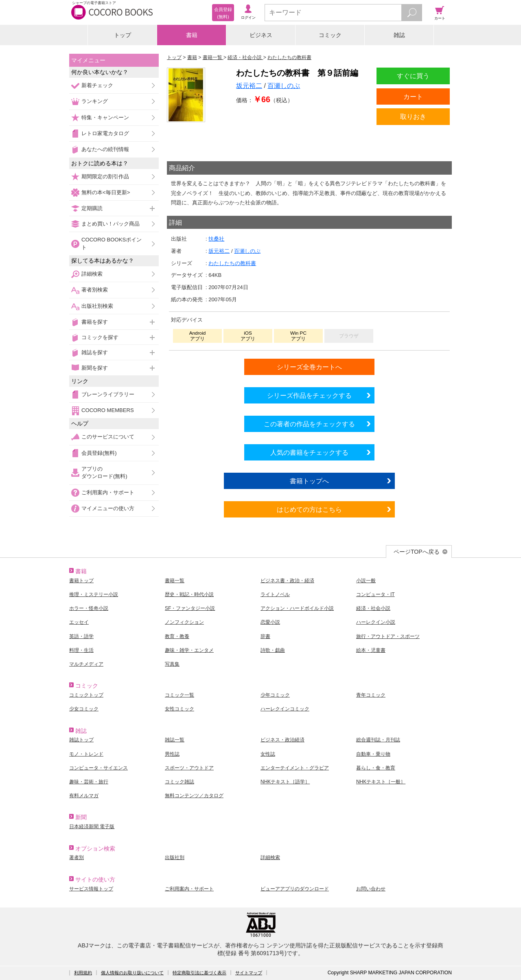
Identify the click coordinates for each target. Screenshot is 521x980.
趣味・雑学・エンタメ (189, 650)
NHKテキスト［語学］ (285, 782)
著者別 (77, 857)
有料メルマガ (84, 796)
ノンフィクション (184, 622)
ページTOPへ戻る (417, 552)
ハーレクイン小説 (376, 622)
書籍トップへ (309, 481)
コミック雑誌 (180, 782)
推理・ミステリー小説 (94, 594)
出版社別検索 (97, 306)
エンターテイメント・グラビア (295, 768)
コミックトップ (86, 695)
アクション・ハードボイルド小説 (297, 608)
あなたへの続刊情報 (105, 149)
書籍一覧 (175, 581)
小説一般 (366, 581)
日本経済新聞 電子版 (92, 827)
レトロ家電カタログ (105, 133)
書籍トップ (81, 581)
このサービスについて (108, 437)
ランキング (95, 101)
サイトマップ (249, 973)
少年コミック (275, 695)
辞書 (265, 636)
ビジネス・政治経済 (282, 740)
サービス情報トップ (91, 889)
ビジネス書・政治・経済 (287, 581)
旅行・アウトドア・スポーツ (388, 636)
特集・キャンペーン (105, 117)
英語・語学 (81, 636)
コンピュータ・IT (375, 594)
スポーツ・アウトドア (189, 768)
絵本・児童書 (371, 650)
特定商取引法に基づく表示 (199, 973)
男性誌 (172, 754)
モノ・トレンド (86, 754)
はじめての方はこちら (309, 509)
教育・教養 (177, 636)
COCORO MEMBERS (108, 410)
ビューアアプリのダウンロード (295, 889)
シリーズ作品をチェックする (309, 395)
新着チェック (97, 85)
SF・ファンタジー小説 (190, 608)
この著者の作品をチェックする (309, 424)
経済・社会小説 (373, 608)
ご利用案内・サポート (108, 492)
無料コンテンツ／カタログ (194, 796)
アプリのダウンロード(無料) (104, 472)
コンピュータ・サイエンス (99, 768)
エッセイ (79, 622)
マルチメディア (86, 664)
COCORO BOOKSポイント (112, 243)
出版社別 (175, 857)
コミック (330, 35)
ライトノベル (275, 594)
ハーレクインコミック (285, 709)
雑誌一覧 (175, 740)
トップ (123, 35)
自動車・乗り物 (373, 754)
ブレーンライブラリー (108, 394)
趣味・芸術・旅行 (89, 782)
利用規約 (83, 973)
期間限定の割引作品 (105, 176)
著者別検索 (95, 290)
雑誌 (399, 35)
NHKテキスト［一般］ (381, 782)
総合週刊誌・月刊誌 (378, 740)
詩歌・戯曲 (273, 650)
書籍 (192, 35)
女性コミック (180, 709)
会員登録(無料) (99, 453)
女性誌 (268, 754)
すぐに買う (413, 76)
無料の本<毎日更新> (106, 192)
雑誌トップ (81, 740)
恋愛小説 (270, 622)
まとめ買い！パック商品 (111, 224)
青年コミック (371, 695)
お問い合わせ (371, 889)
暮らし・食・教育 (376, 768)
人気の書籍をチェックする (309, 452)
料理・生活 (81, 650)
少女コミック (84, 709)
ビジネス (261, 35)
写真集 (172, 664)
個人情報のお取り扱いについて (132, 973)
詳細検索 (92, 274)
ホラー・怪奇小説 (89, 608)
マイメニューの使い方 (108, 508)
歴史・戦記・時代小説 (189, 594)
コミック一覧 (180, 695)
